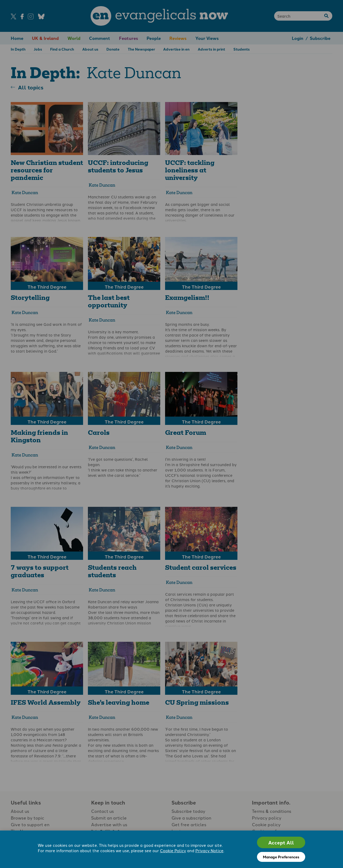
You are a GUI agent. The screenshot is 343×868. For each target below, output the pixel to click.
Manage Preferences (281, 857)
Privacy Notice (209, 850)
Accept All (281, 842)
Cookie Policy (173, 850)
